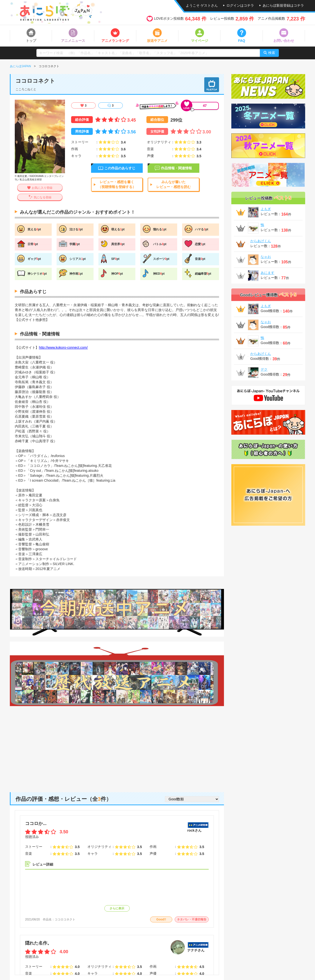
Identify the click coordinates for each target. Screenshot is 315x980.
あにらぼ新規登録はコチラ (283, 5)
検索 (272, 53)
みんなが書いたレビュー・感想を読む (173, 184)
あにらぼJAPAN (20, 66)
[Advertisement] (117, 745)
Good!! (161, 919)
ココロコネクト (65, 919)
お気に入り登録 (42, 188)
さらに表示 (117, 908)
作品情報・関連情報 (176, 168)
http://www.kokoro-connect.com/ (63, 348)
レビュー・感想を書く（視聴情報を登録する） (117, 184)
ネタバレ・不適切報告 (192, 919)
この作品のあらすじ (120, 168)
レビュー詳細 (43, 864)
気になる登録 (43, 197)
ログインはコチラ (240, 5)
